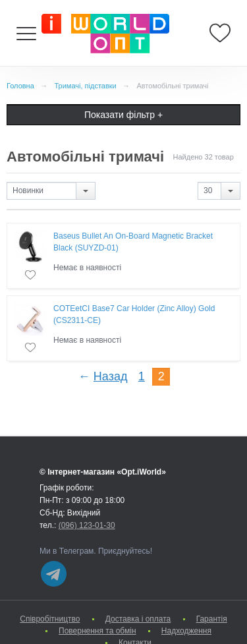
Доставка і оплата (138, 619)
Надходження (186, 631)
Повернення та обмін (97, 631)
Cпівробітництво (50, 619)
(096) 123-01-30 (87, 525)
